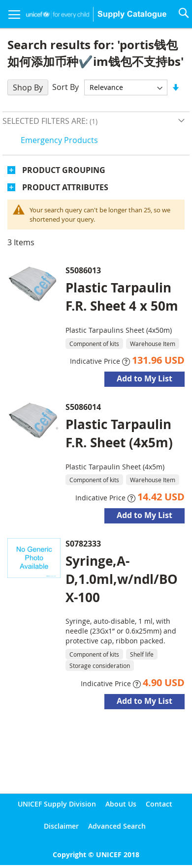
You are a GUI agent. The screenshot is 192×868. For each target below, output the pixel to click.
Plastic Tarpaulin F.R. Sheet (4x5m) (119, 433)
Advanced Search (117, 826)
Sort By (65, 87)
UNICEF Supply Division (57, 804)
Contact (159, 804)
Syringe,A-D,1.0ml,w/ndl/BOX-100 (122, 579)
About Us (121, 804)
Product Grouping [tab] (64, 170)
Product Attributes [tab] (65, 187)
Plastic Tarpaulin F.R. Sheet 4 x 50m (122, 297)
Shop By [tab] (28, 87)
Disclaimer (61, 826)
